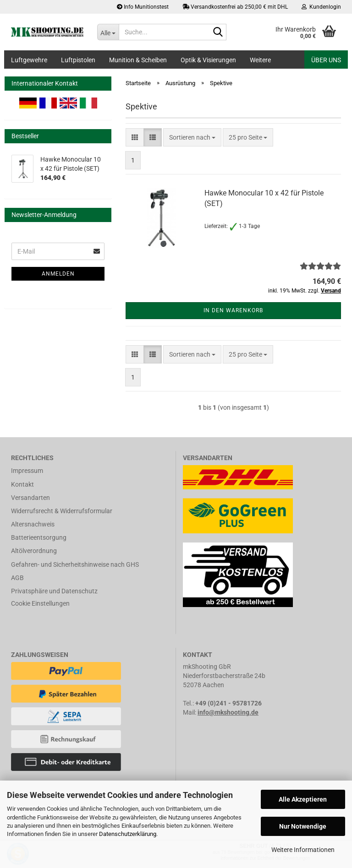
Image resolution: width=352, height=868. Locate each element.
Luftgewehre (29, 60)
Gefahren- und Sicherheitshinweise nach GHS (75, 564)
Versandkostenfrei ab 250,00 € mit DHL (235, 7)
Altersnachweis (33, 524)
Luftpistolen (78, 60)
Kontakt (22, 484)
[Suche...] (108, 32)
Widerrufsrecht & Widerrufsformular (62, 511)
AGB (17, 578)
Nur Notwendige (303, 826)
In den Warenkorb (233, 310)
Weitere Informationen (303, 850)
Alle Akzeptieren (303, 799)
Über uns (326, 60)
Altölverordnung (34, 551)
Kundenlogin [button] (321, 7)
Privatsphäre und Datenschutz (54, 591)
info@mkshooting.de (228, 712)
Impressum (27, 471)
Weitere (260, 60)
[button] (135, 137)
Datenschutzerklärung (128, 834)
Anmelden (58, 274)
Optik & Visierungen (208, 60)
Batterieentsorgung (39, 537)
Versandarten (30, 498)
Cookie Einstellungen (40, 603)
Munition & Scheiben (138, 60)
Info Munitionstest (143, 7)
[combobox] (192, 137)
